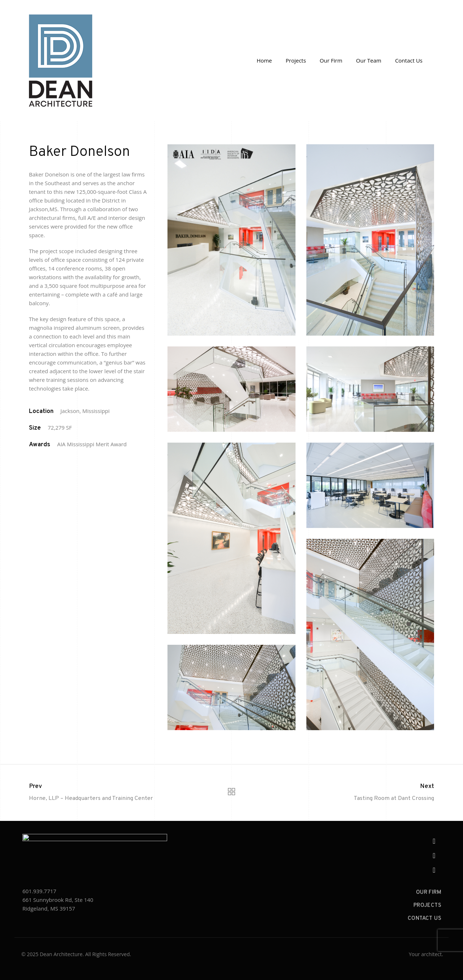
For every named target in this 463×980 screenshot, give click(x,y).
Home (264, 60)
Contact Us (409, 60)
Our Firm (331, 60)
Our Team (369, 60)
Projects (296, 60)
